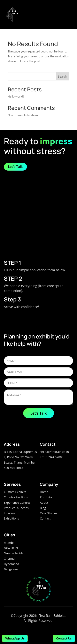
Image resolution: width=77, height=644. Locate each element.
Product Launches (16, 508)
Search (62, 76)
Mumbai (10, 543)
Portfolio (46, 497)
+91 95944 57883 (52, 457)
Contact (45, 518)
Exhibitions (11, 518)
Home (44, 492)
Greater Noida (14, 553)
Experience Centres (17, 503)
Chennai (10, 559)
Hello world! (16, 96)
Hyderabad (11, 564)
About (44, 503)
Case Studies (49, 513)
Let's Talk (15, 167)
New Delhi (11, 548)
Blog (43, 508)
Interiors (10, 513)
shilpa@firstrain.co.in (54, 452)
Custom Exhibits (15, 492)
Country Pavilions (16, 497)
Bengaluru (11, 569)
